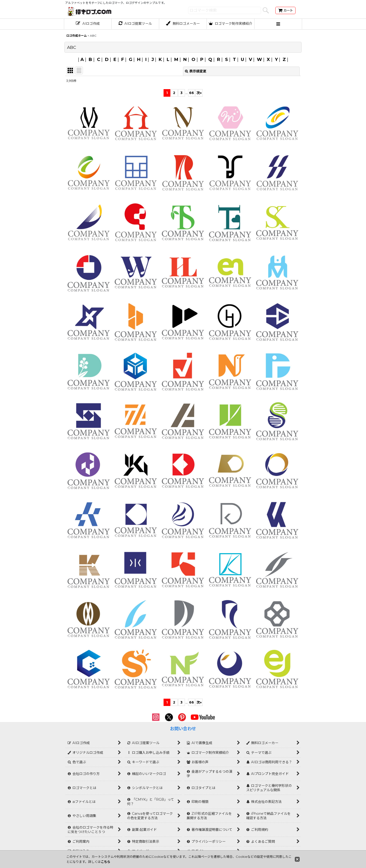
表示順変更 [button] (196, 71)
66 (192, 93)
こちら (106, 862)
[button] (278, 24)
